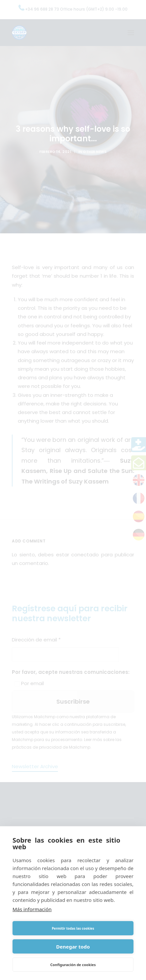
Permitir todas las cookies (73, 928)
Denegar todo (73, 947)
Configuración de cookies (73, 965)
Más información (32, 909)
